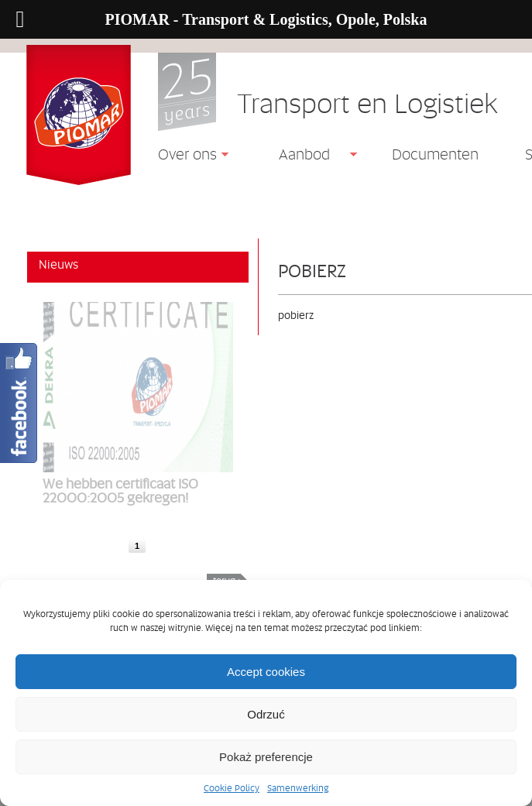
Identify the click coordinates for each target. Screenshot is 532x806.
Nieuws (58, 264)
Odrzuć (266, 714)
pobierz (312, 270)
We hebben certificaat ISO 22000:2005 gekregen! (120, 490)
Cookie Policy (232, 788)
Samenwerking (298, 788)
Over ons (182, 156)
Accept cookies (266, 672)
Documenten (435, 154)
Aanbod (299, 156)
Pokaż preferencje (266, 757)
